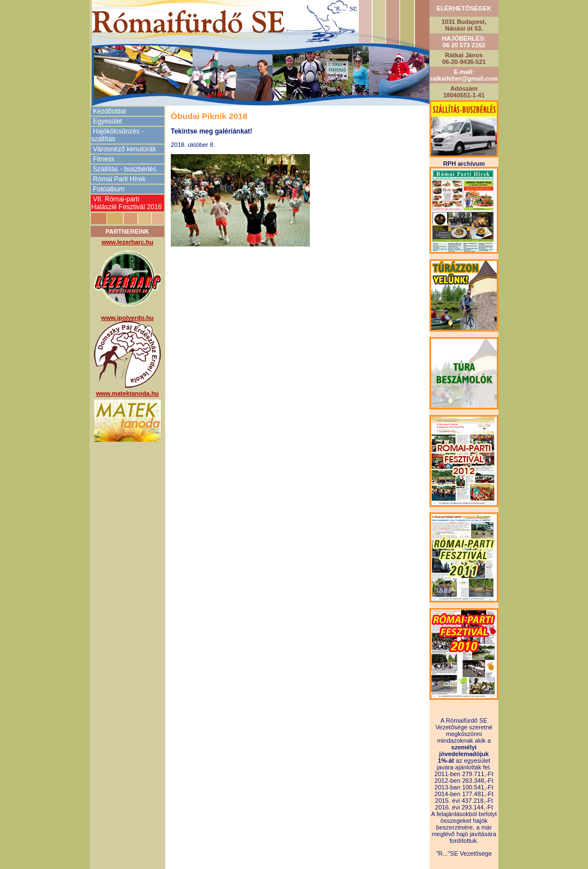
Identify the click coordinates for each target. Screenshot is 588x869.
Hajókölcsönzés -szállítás (117, 135)
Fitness (104, 159)
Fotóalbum (109, 189)
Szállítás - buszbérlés (125, 169)
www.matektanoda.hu (128, 393)
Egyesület (108, 121)
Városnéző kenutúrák (124, 149)
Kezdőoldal (109, 111)
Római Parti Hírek (119, 179)
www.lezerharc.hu (127, 242)
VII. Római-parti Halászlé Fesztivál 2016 (127, 203)
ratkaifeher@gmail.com (464, 78)
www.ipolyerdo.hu (127, 318)
